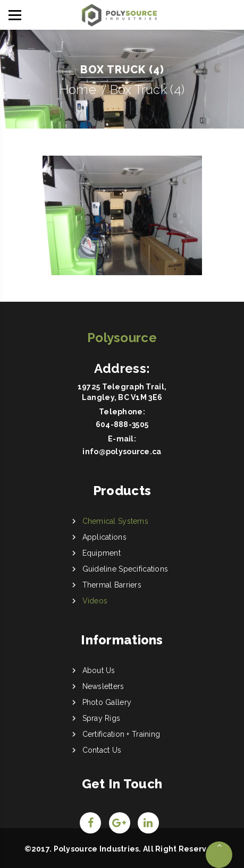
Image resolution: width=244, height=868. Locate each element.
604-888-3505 (122, 424)
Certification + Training (121, 734)
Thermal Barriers (112, 585)
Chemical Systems (115, 521)
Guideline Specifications (125, 569)
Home (78, 90)
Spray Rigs (102, 718)
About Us (99, 670)
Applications (104, 537)
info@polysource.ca (122, 452)
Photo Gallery (107, 702)
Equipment (102, 553)
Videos (95, 601)
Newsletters (103, 686)
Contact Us (102, 750)
